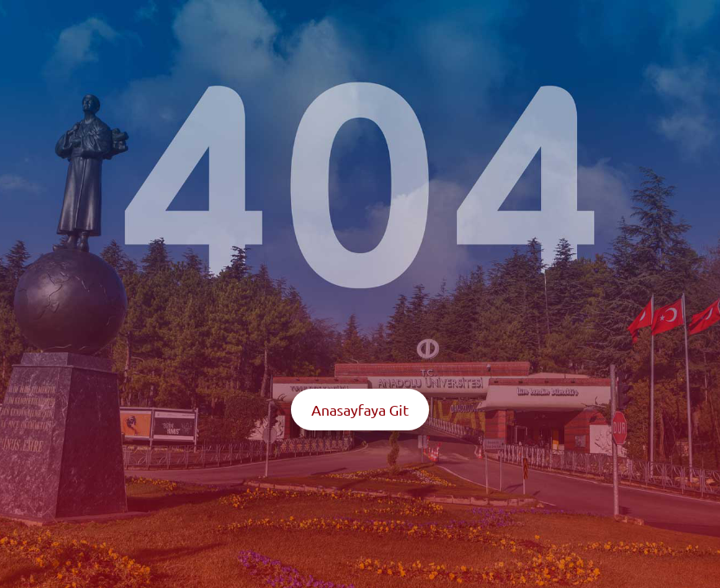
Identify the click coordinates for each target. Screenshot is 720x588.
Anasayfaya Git (360, 410)
